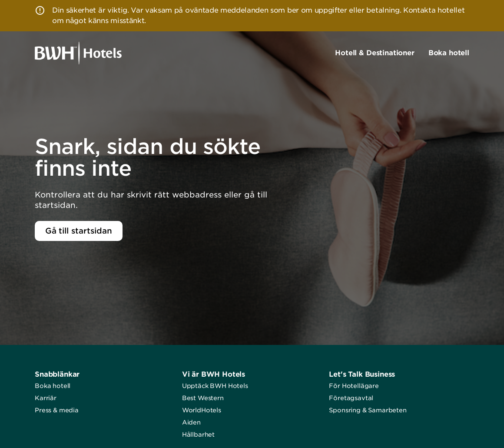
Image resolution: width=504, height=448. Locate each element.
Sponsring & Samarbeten (368, 410)
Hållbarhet (198, 435)
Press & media (57, 410)
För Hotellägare (354, 386)
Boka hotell (53, 386)
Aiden (191, 422)
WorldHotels (202, 410)
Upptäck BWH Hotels (215, 386)
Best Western (203, 398)
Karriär (46, 398)
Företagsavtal (351, 398)
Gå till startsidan (79, 231)
